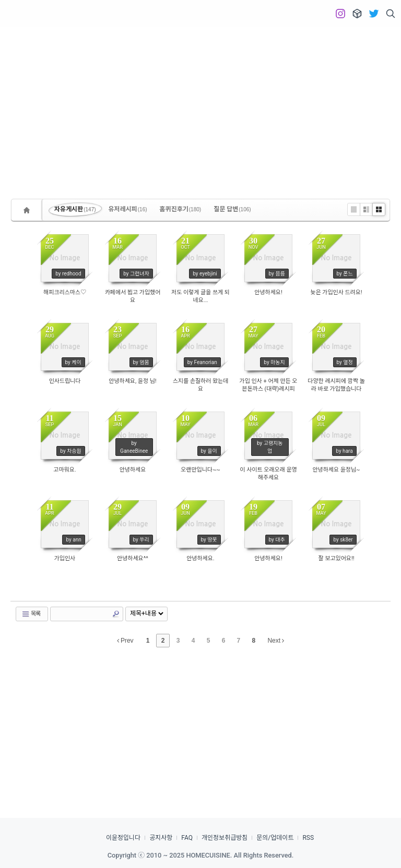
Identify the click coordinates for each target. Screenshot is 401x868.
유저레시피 (128, 209)
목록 (31, 614)
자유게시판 (75, 209)
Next (276, 641)
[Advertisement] (200, 104)
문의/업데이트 (275, 838)
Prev (125, 641)
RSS (308, 838)
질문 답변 (232, 209)
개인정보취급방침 (225, 838)
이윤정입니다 (123, 838)
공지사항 (161, 838)
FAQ (187, 838)
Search (116, 614)
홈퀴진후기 (181, 209)
